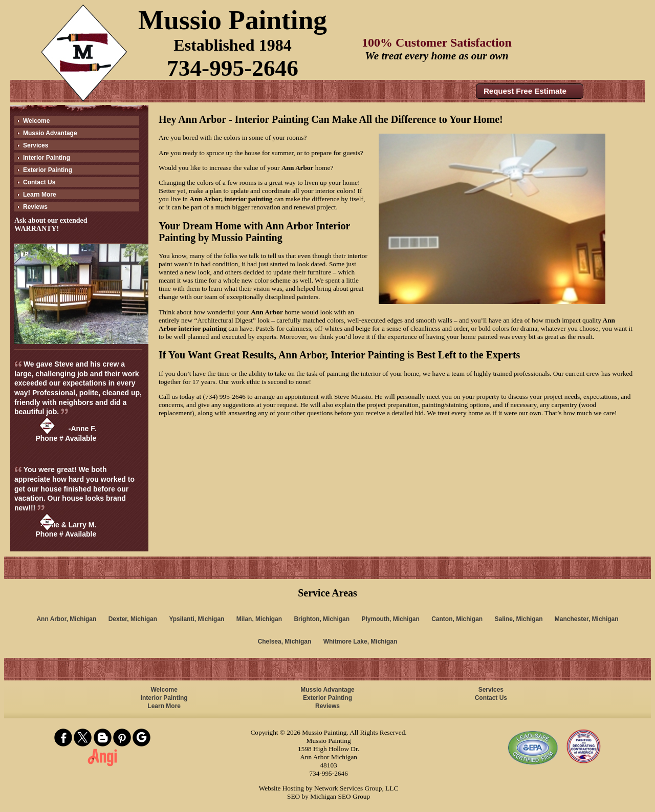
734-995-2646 (233, 68)
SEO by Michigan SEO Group (329, 796)
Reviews (35, 207)
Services (36, 145)
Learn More (40, 195)
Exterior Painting (48, 170)
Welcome (36, 121)
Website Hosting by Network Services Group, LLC (329, 788)
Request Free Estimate (525, 91)
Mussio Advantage (50, 133)
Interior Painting (47, 158)
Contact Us (39, 182)
